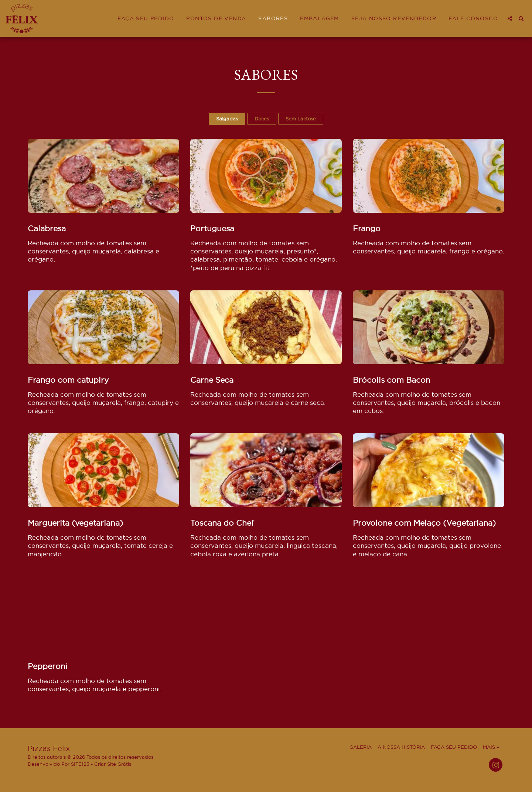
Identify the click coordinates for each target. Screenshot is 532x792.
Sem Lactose (301, 119)
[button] (510, 18)
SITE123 (80, 764)
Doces (262, 119)
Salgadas (227, 119)
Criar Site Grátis (113, 764)
